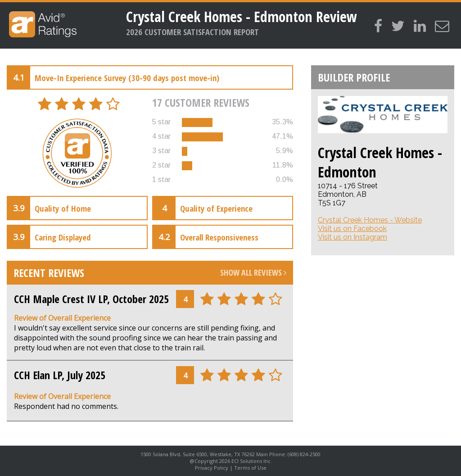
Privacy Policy (212, 468)
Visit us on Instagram (353, 237)
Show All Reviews (253, 272)
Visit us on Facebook (352, 229)
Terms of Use (250, 468)
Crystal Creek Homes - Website (370, 220)
